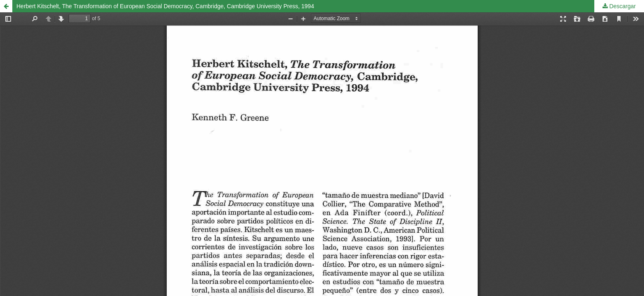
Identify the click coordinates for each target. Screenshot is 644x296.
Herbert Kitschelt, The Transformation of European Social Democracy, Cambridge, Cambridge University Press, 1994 (165, 6)
